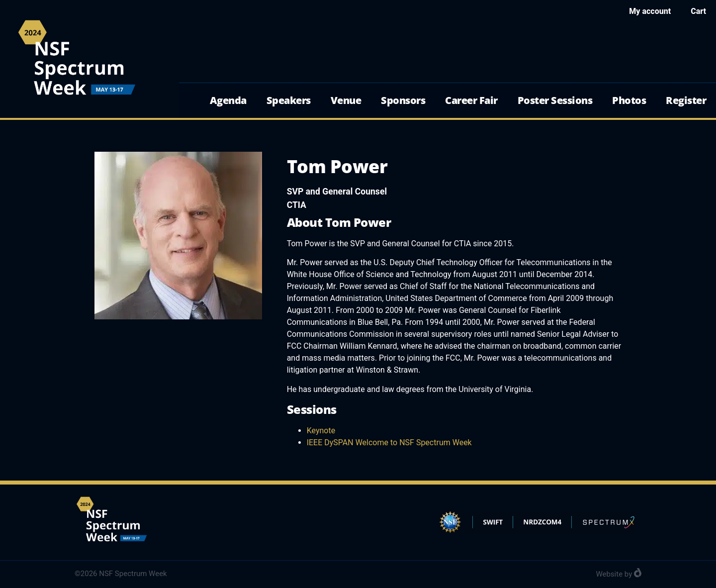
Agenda (228, 100)
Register (686, 100)
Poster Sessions (555, 100)
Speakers (289, 100)
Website (609, 574)
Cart (698, 11)
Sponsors (403, 100)
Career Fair (471, 100)
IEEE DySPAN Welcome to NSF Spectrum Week (389, 442)
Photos (629, 100)
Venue (346, 100)
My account (650, 11)
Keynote (321, 431)
